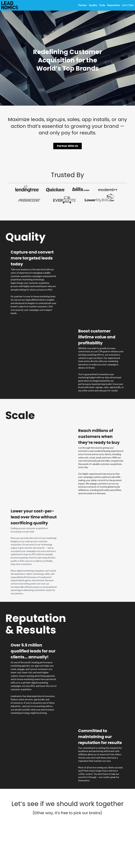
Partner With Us (67, 147)
